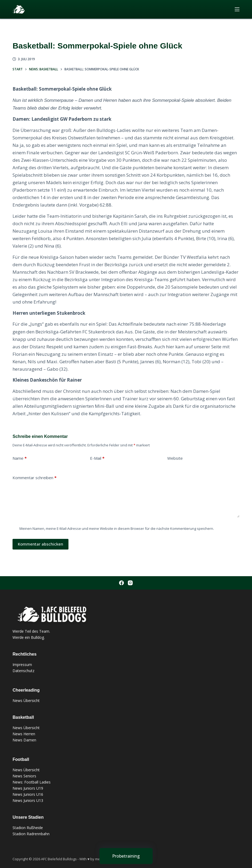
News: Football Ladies (32, 782)
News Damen (24, 740)
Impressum (22, 665)
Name (20, 458)
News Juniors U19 (28, 788)
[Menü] (237, 9)
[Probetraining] (126, 856)
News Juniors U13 (28, 800)
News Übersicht (26, 701)
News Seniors (24, 776)
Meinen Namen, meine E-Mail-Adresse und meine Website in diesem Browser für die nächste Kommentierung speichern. (117, 528)
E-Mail (97, 458)
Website (175, 458)
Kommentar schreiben (34, 478)
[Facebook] (121, 583)
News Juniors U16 (28, 794)
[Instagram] (130, 583)
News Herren (24, 734)
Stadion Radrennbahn (31, 834)
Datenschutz (23, 671)
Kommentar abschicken (40, 544)
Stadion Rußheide (28, 828)
